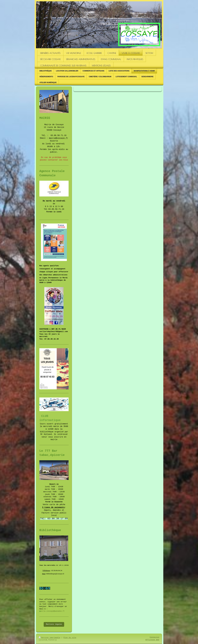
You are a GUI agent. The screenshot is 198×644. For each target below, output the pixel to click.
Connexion (155, 637)
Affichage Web (152, 640)
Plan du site (70, 638)
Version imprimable (49, 638)
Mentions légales (54, 624)
